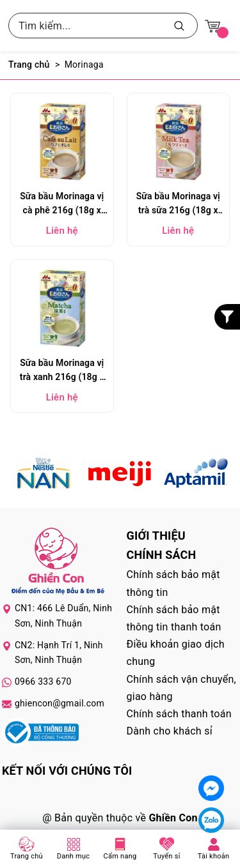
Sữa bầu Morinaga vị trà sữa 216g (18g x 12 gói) (178, 205)
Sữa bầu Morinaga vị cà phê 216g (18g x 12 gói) (62, 205)
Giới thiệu (156, 536)
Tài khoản (214, 856)
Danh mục (74, 856)
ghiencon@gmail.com (60, 703)
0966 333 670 (43, 681)
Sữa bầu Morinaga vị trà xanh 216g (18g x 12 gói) (62, 371)
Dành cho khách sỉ (170, 731)
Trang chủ (27, 856)
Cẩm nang (120, 856)
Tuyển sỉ (166, 856)
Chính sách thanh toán (179, 714)
